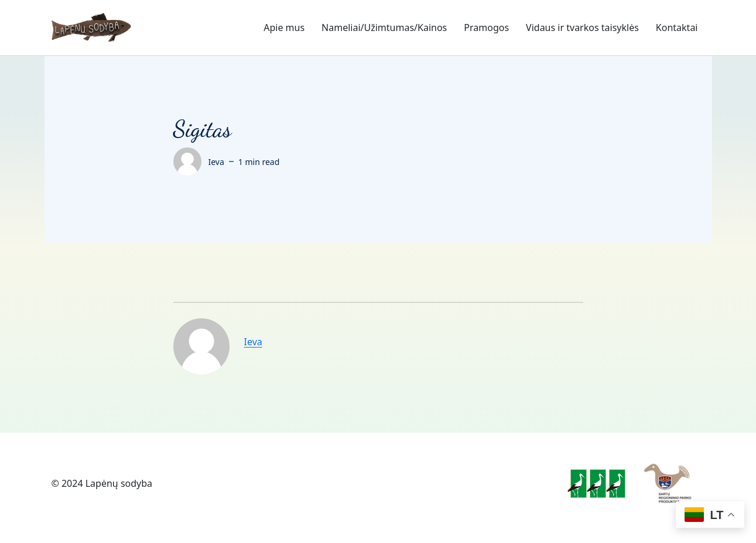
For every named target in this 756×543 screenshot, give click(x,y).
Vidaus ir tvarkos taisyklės (582, 28)
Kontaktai (677, 28)
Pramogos (486, 28)
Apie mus (284, 28)
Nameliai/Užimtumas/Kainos (384, 28)
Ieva (253, 342)
